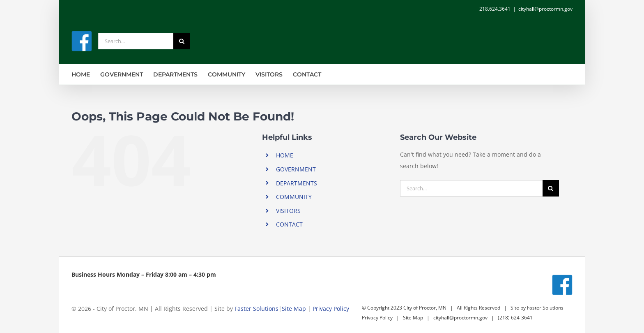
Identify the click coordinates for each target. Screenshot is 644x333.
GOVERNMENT (296, 169)
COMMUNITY (294, 197)
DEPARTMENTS (297, 183)
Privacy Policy (331, 309)
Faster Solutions (256, 309)
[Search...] (136, 41)
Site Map (294, 309)
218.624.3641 (495, 9)
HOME (285, 155)
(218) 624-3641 (515, 318)
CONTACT (289, 224)
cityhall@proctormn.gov (545, 9)
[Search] (182, 41)
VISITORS (288, 211)
